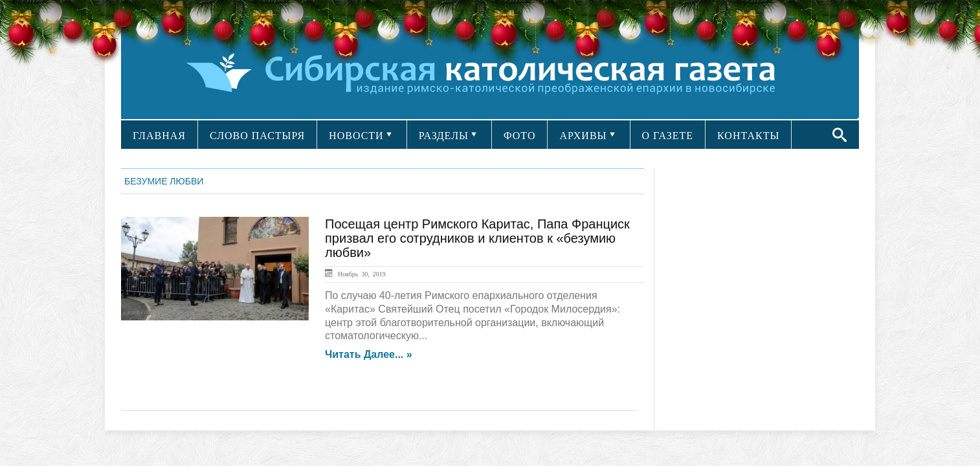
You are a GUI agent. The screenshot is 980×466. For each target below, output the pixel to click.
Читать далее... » (369, 355)
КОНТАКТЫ (748, 136)
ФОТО (520, 136)
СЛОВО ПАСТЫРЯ (257, 136)
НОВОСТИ (356, 136)
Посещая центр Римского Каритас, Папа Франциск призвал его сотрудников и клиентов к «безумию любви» (477, 238)
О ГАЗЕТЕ (668, 136)
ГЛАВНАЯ (159, 136)
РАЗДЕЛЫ (444, 136)
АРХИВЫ (583, 136)
